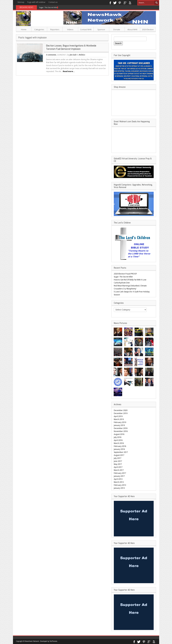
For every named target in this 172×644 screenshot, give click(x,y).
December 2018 (121, 428)
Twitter (115, 3)
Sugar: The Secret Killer (48, 7)
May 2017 (118, 464)
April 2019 (118, 416)
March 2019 (119, 419)
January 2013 (119, 488)
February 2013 (120, 485)
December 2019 (121, 413)
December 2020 (121, 410)
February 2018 (120, 446)
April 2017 (118, 467)
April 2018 (118, 440)
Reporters (55, 29)
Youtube (130, 3)
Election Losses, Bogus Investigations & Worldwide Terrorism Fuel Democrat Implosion (71, 47)
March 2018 (119, 443)
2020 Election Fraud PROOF (125, 274)
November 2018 (121, 431)
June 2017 (118, 461)
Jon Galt (73, 55)
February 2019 (120, 422)
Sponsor (101, 29)
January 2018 (119, 449)
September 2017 (121, 452)
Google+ (125, 3)
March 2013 (119, 482)
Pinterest (120, 3)
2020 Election (148, 29)
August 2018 (119, 434)
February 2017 (120, 473)
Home (24, 29)
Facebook (110, 3)
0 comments (51, 55)
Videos (70, 29)
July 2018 (118, 437)
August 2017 (119, 455)
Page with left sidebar (36, 2)
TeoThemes (53, 641)
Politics (82, 55)
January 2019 (119, 425)
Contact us (53, 2)
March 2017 (119, 470)
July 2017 (118, 458)
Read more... (69, 71)
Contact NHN (86, 29)
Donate (117, 29)
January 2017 (119, 476)
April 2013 (118, 479)
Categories (39, 29)
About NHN (132, 29)
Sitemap (21, 2)
